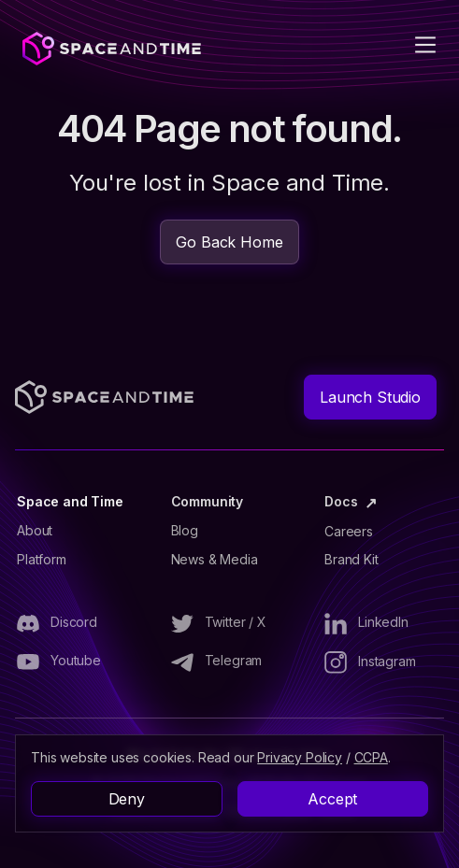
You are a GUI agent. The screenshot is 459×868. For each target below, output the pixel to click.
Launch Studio (370, 397)
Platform (42, 560)
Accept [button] (332, 799)
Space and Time (70, 502)
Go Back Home (229, 242)
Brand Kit (351, 560)
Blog (185, 531)
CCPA (371, 757)
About (35, 531)
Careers (349, 532)
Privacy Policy (300, 757)
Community (208, 502)
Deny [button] (127, 799)
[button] (414, 45)
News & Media (215, 560)
